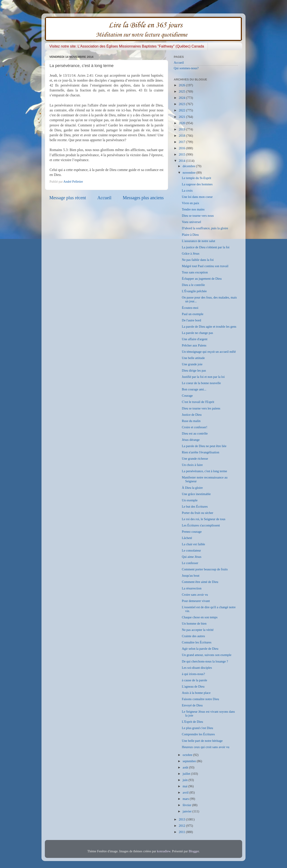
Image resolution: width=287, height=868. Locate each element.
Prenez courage (192, 532)
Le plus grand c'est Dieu (197, 728)
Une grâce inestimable (196, 494)
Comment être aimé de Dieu (200, 582)
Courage (187, 396)
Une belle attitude (193, 358)
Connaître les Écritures (197, 642)
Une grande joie (192, 364)
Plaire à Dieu (190, 235)
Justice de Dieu (192, 415)
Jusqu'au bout (191, 576)
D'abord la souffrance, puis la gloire (205, 228)
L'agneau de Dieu (193, 686)
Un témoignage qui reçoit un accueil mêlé (209, 352)
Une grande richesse (195, 459)
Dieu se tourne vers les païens (201, 408)
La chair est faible (193, 544)
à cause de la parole (195, 680)
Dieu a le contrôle (193, 285)
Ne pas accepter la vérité (198, 630)
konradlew (164, 851)
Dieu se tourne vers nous (198, 216)
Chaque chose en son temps (200, 617)
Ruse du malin (191, 421)
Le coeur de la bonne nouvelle (201, 383)
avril (186, 792)
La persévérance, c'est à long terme (204, 471)
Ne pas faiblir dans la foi (198, 260)
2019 (182, 129)
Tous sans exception (195, 272)
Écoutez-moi (190, 308)
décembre (189, 166)
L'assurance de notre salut (198, 241)
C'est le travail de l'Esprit (198, 402)
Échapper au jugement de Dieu (202, 279)
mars (186, 799)
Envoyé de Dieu (192, 705)
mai (186, 786)
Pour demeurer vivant (196, 601)
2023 (182, 104)
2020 (182, 123)
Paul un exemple (193, 314)
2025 (182, 91)
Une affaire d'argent (195, 339)
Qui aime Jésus (192, 557)
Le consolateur (191, 550)
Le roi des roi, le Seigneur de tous (204, 519)
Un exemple (190, 500)
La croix (187, 190)
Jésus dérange (191, 440)
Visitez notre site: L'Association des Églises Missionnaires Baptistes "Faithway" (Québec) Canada (127, 46)
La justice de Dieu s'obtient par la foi (206, 247)
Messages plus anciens (143, 198)
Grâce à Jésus (191, 253)
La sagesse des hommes (197, 184)
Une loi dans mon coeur (197, 197)
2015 (182, 154)
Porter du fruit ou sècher (198, 513)
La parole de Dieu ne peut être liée (204, 446)
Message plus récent (68, 198)
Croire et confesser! (195, 427)
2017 (182, 142)
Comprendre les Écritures (198, 734)
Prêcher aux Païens (194, 345)
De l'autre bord (191, 320)
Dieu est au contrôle (195, 433)
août (186, 767)
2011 (182, 832)
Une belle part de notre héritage (202, 741)
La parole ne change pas (197, 333)
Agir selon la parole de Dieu (200, 649)
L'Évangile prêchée (194, 291)
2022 (182, 110)
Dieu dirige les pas (194, 370)
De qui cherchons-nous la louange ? (205, 661)
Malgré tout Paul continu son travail (205, 266)
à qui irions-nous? (193, 674)
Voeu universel (191, 222)
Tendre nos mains (193, 209)
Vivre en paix (190, 203)
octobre (188, 755)
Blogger (194, 851)
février (187, 805)
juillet (187, 774)
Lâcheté (187, 538)
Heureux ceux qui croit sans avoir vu (206, 747)
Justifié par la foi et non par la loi (203, 377)
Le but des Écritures (195, 507)
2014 (182, 161)
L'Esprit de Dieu (192, 722)
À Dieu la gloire (192, 488)
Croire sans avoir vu (195, 595)
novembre (190, 173)
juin (186, 780)
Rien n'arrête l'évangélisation (201, 452)
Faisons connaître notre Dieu (200, 699)
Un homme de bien (194, 623)
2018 (182, 136)
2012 (182, 826)
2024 (182, 98)
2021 (182, 117)
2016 (182, 148)
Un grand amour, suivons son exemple (207, 655)
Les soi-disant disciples (197, 668)
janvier (188, 811)
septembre (190, 761)
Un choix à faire (192, 465)
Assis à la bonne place (196, 693)
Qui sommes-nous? (186, 68)
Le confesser (190, 563)
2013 (182, 819)
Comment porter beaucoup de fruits (205, 569)
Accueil (104, 198)
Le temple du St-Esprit (197, 178)
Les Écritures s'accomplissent (201, 525)
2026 (182, 85)
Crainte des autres (193, 636)
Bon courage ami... (194, 389)
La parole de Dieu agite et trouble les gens (209, 327)
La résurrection (192, 588)
